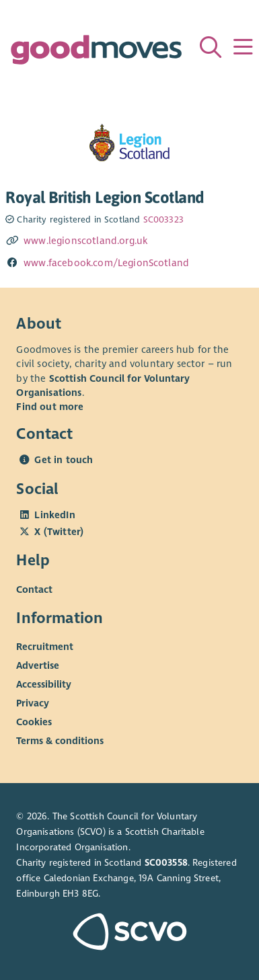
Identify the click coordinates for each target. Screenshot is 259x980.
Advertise (38, 665)
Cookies (34, 722)
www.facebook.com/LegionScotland (106, 263)
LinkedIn (54, 515)
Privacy (33, 703)
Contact (34, 589)
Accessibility (44, 684)
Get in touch (64, 460)
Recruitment (45, 647)
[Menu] (243, 47)
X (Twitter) (59, 532)
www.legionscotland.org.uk (85, 241)
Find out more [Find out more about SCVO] (50, 407)
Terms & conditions (60, 741)
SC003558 (166, 863)
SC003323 (163, 220)
